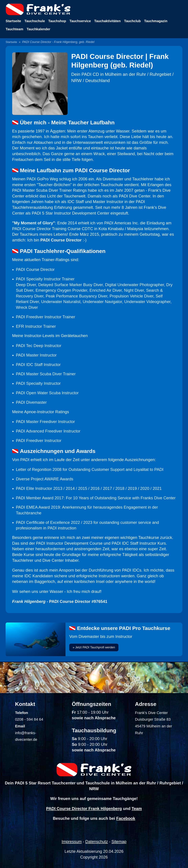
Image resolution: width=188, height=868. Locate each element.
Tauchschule (35, 21)
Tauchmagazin (156, 21)
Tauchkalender (38, 29)
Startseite (13, 21)
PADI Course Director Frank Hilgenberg (84, 809)
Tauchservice (80, 21)
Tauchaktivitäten (107, 21)
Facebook (126, 818)
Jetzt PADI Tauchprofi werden (95, 647)
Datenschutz (97, 842)
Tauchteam (14, 29)
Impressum (72, 842)
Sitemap (119, 842)
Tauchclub (132, 21)
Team (137, 809)
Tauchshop (57, 21)
